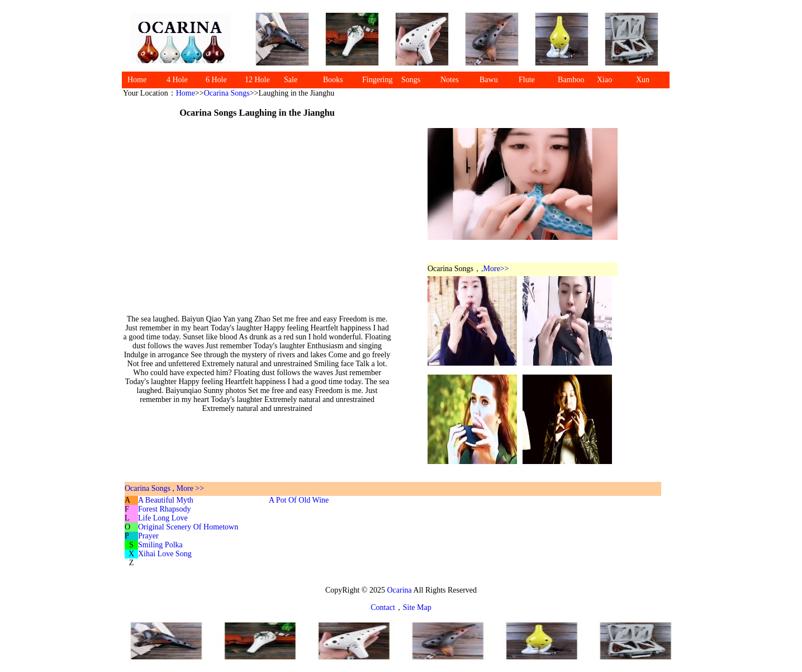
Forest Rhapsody (165, 509)
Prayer (148, 536)
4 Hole (177, 80)
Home (137, 80)
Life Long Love (163, 518)
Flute (527, 80)
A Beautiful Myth (166, 500)
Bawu (489, 80)
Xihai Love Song (165, 554)
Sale (291, 80)
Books (333, 80)
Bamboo (571, 80)
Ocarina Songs (227, 93)
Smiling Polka (160, 545)
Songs (411, 80)
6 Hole (216, 80)
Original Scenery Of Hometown (188, 527)
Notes (450, 80)
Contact (383, 607)
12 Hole (257, 80)
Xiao (604, 80)
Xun (643, 80)
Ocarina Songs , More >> (164, 488)
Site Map (417, 607)
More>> (496, 269)
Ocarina (398, 590)
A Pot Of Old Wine (299, 500)
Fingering (377, 80)
